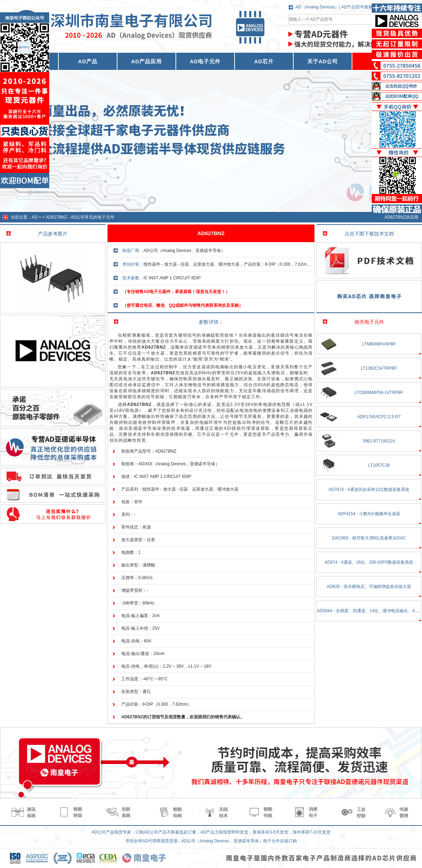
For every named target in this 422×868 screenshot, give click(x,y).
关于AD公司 (323, 61)
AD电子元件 (205, 61)
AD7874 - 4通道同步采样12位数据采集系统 (369, 490)
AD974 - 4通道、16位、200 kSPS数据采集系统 (369, 562)
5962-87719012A (379, 441)
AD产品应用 (147, 61)
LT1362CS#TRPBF (379, 368)
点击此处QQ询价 (401, 86)
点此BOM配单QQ (402, 96)
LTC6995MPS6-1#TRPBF (379, 393)
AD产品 (88, 61)
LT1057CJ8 (379, 465)
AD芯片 (264, 61)
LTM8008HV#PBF (379, 344)
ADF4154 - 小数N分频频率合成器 (369, 514)
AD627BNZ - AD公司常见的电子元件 (80, 217)
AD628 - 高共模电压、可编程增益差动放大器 (369, 587)
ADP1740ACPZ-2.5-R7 (379, 417)
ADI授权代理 (237, 428)
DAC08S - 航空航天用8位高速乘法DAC (369, 538)
